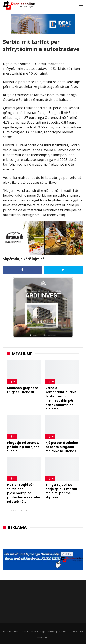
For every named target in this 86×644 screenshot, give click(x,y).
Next (23, 510)
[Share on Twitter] (63, 270)
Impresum (43, 637)
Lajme (12, 381)
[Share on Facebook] (23, 270)
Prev (12, 510)
